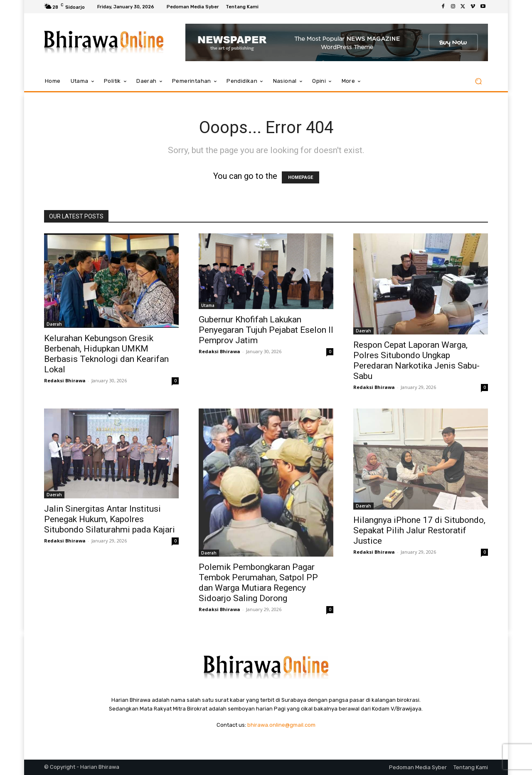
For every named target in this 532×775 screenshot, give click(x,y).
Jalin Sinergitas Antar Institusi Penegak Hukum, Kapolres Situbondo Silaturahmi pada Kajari (110, 519)
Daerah (54, 324)
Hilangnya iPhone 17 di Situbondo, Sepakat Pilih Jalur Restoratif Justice (419, 530)
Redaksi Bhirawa (65, 380)
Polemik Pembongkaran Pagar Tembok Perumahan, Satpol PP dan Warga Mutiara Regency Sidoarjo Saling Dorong (258, 583)
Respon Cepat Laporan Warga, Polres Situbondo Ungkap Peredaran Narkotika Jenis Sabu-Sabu (416, 360)
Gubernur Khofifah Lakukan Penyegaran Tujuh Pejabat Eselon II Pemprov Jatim (266, 330)
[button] (478, 81)
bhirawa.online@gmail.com (281, 725)
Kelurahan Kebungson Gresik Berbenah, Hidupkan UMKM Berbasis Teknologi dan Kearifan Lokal (106, 354)
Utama (208, 305)
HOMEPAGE (300, 177)
